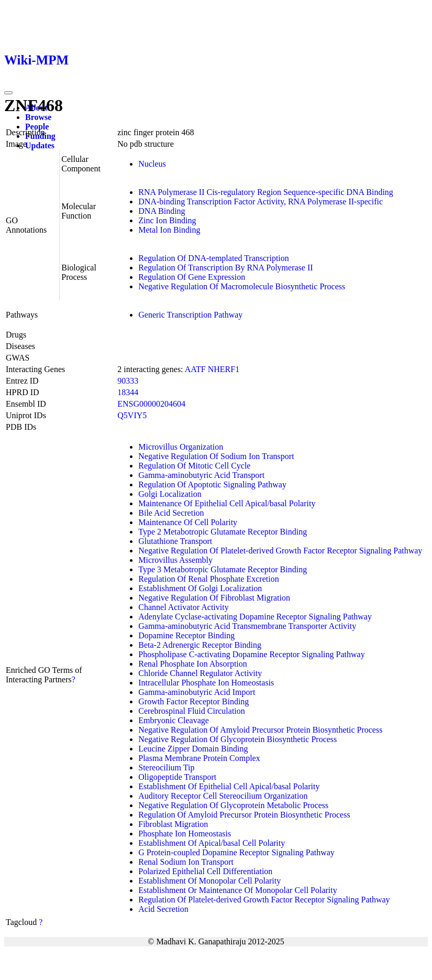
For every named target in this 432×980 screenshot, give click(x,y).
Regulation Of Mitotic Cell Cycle (194, 466)
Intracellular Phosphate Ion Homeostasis (206, 683)
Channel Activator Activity (183, 607)
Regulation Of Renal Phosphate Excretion (208, 579)
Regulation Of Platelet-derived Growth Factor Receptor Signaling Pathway (264, 900)
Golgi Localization (170, 494)
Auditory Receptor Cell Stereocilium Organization (223, 796)
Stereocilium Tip (166, 767)
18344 (128, 392)
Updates (40, 145)
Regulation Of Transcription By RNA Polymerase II (225, 268)
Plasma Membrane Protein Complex (199, 758)
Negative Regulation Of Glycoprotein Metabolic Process (233, 805)
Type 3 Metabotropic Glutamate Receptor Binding (223, 569)
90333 (128, 381)
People (37, 127)
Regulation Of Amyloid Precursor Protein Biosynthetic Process (244, 815)
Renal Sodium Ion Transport (186, 862)
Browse (38, 117)
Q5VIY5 (132, 415)
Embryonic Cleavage (174, 720)
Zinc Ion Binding (167, 220)
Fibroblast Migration (173, 824)
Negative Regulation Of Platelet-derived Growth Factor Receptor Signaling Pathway (280, 551)
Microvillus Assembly (175, 560)
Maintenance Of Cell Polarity (188, 522)
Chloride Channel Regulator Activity (200, 673)
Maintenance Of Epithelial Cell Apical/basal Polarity (227, 503)
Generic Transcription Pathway (190, 315)
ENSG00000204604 (151, 404)
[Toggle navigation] (8, 93)
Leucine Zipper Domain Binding (193, 749)
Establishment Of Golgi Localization (200, 588)
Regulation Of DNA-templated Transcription (214, 258)
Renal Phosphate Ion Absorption (193, 664)
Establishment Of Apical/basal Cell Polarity (212, 843)
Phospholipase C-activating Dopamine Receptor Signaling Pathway (251, 654)
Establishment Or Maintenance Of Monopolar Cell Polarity (237, 890)
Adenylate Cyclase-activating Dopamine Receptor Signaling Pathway (255, 617)
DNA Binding (162, 211)
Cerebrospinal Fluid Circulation (192, 711)
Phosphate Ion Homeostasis (185, 834)
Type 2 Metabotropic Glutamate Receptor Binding (223, 532)
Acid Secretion (163, 909)
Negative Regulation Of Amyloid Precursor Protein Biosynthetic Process (260, 730)
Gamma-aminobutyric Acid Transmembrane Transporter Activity (247, 626)
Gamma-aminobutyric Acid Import (197, 692)
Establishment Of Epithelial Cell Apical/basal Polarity (229, 786)
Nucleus (152, 164)
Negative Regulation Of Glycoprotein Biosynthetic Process (237, 739)
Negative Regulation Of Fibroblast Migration (214, 598)
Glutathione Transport (175, 541)
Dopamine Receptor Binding (186, 635)
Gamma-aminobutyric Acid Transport (201, 475)
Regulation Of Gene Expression (192, 277)
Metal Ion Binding (169, 230)
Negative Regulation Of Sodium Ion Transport (216, 456)
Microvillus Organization (181, 447)
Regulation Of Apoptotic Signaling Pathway (212, 484)
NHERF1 (224, 369)
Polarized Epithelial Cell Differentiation (205, 871)
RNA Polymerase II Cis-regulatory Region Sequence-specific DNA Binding (266, 192)
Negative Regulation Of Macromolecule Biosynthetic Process (242, 286)
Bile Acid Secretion (171, 513)
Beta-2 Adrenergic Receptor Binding (200, 645)
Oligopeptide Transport (177, 777)
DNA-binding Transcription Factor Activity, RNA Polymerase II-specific (261, 202)
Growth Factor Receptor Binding (193, 701)
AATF (195, 369)
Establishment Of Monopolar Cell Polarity (209, 881)
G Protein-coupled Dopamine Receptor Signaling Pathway (236, 852)
